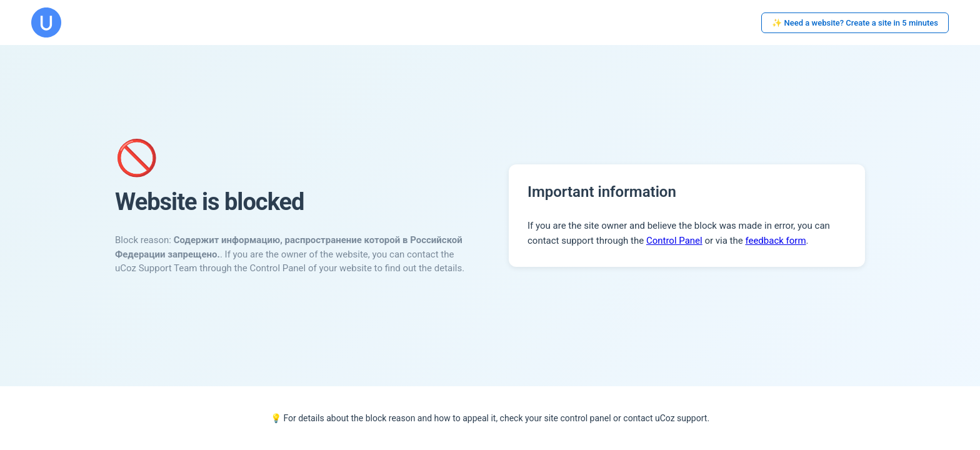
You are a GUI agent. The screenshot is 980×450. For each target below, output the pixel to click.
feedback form (775, 241)
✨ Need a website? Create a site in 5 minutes (855, 23)
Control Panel (674, 241)
